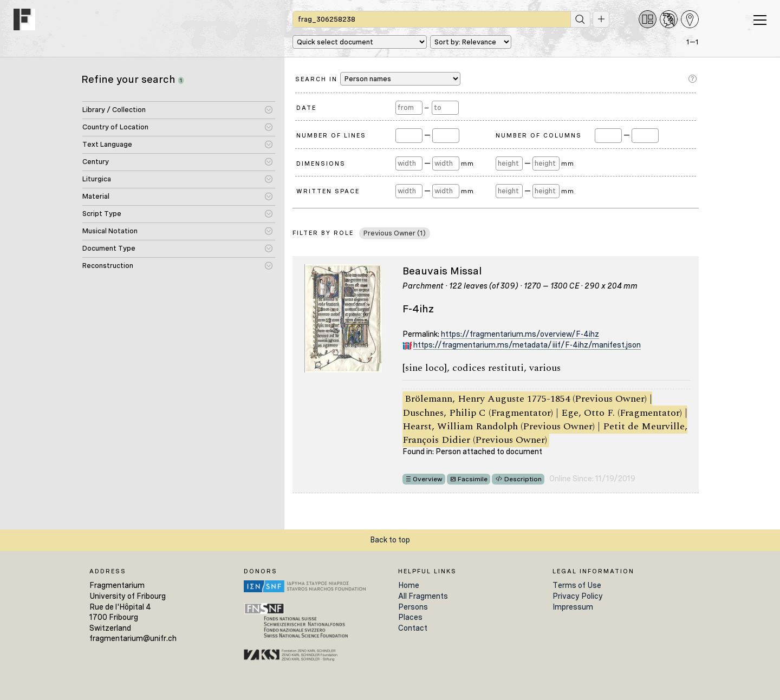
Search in (378, 79)
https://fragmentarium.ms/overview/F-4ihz (520, 334)
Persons (413, 607)
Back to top (390, 540)
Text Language (107, 144)
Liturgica (97, 179)
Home (409, 585)
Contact (413, 628)
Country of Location (115, 127)
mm (467, 163)
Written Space (328, 191)
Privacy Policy (578, 596)
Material (96, 196)
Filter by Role (323, 233)
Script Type (102, 214)
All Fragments (423, 596)
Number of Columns (539, 135)
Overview (428, 479)
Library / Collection (114, 110)
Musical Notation (110, 231)
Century (96, 162)
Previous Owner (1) (395, 233)
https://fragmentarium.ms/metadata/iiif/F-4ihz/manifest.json (527, 345)
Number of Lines (331, 135)
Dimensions (321, 163)
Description (523, 479)
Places (410, 617)
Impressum (573, 607)
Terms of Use (577, 585)
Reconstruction (108, 266)
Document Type (109, 248)
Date (306, 108)
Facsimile (473, 479)
